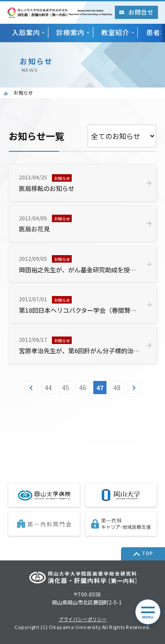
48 (117, 388)
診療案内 (70, 32)
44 (48, 388)
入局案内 (26, 32)
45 (66, 388)
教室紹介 (115, 32)
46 (83, 388)
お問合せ (136, 12)
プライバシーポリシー (83, 620)
